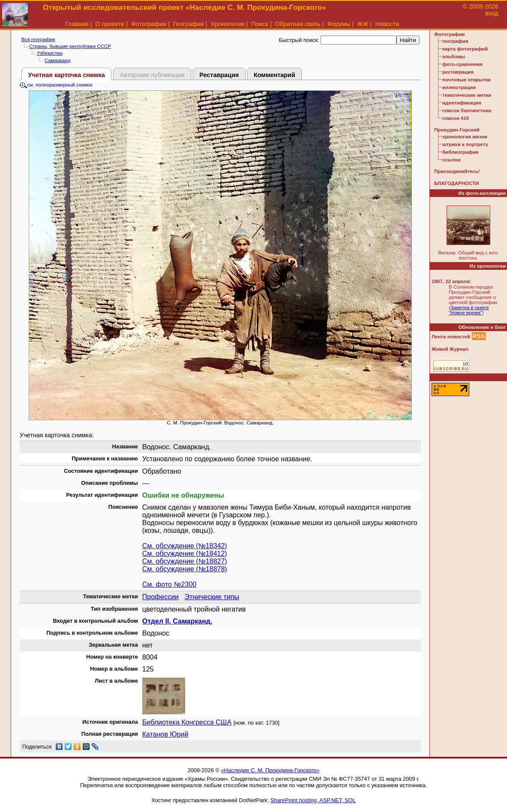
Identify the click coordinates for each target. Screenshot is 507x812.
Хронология (227, 24)
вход (492, 13)
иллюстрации (459, 87)
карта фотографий (465, 49)
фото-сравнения (462, 64)
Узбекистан (50, 53)
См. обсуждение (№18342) (185, 546)
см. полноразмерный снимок (56, 85)
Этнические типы (212, 597)
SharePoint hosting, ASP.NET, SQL (313, 800)
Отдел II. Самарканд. (177, 621)
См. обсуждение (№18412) (185, 554)
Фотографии (149, 24)
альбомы (454, 57)
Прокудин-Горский (457, 130)
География (189, 24)
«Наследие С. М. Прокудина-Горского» (270, 770)
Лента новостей (451, 337)
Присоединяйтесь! (457, 171)
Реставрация (219, 75)
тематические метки (467, 95)
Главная (77, 24)
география (455, 41)
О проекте (110, 24)
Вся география (38, 39)
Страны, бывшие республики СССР (70, 46)
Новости (387, 24)
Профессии (160, 597)
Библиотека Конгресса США (187, 722)
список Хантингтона (467, 110)
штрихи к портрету (465, 144)
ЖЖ (363, 24)
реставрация (458, 72)
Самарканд (57, 60)
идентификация (462, 103)
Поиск (260, 24)
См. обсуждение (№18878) (185, 569)
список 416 (456, 118)
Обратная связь (298, 24)
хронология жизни (465, 137)
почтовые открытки (466, 80)
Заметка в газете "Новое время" (469, 310)
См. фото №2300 (169, 584)
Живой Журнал (450, 349)
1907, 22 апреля (451, 281)
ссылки (451, 160)
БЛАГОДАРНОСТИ (456, 183)
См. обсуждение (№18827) (185, 561)
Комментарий (274, 75)
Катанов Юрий (165, 734)
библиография (460, 152)
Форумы (339, 24)
